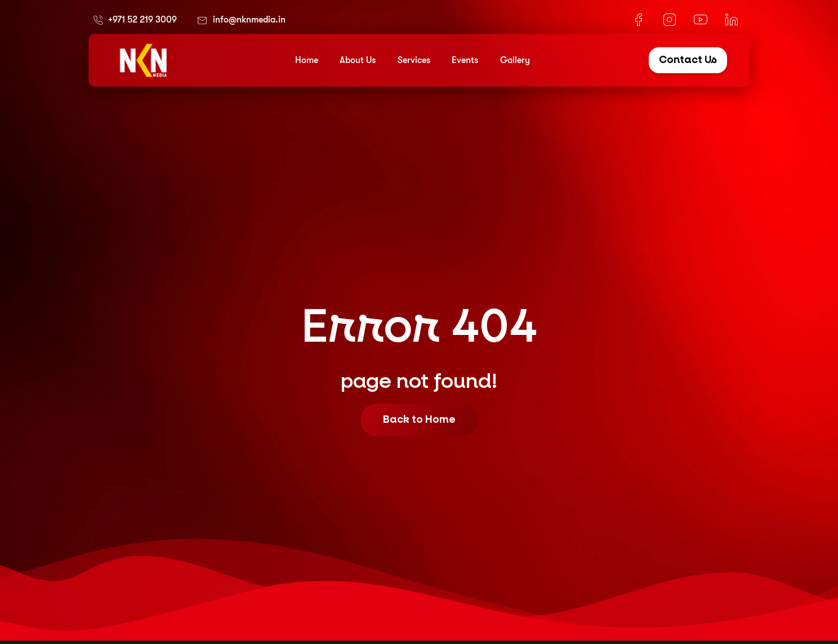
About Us (358, 60)
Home (307, 60)
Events (465, 60)
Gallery (515, 60)
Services (414, 60)
